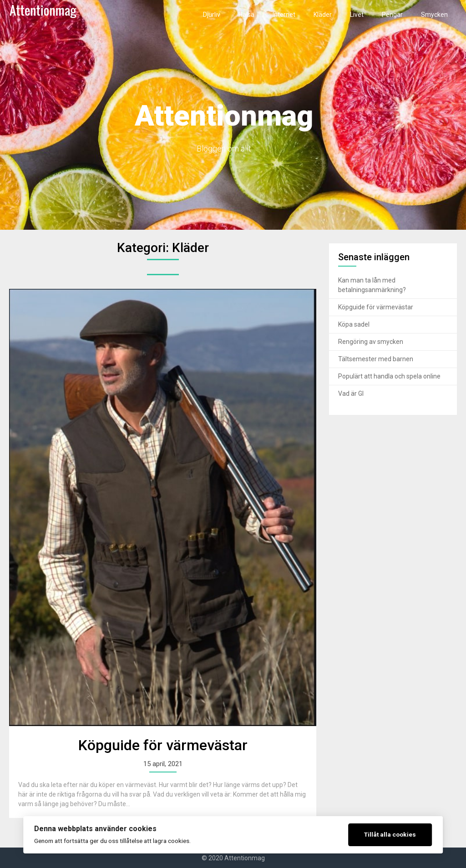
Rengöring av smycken (371, 342)
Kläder (323, 15)
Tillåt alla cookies (390, 834)
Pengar (392, 15)
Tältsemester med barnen (376, 359)
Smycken (434, 15)
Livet (357, 15)
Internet (284, 15)
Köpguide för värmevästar (163, 745)
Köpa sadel (354, 324)
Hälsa (246, 15)
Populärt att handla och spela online (389, 376)
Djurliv (212, 15)
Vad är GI (351, 394)
